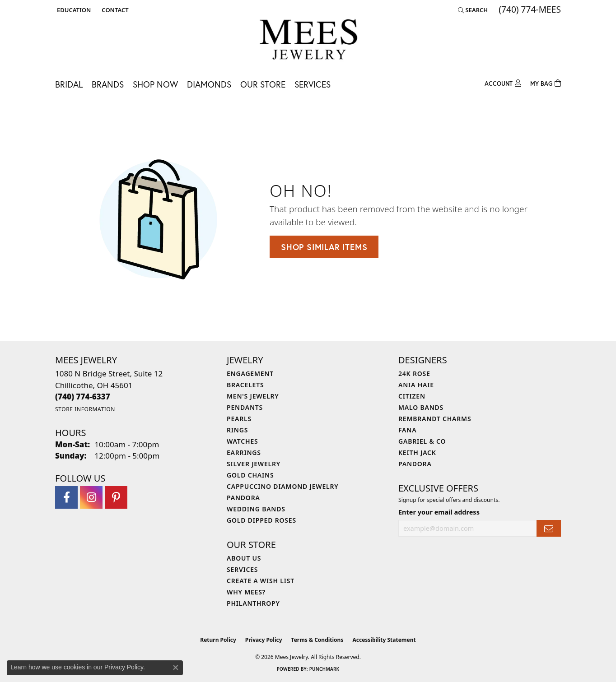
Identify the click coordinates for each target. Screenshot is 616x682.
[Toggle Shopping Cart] (546, 82)
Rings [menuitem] (237, 430)
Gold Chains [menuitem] (250, 475)
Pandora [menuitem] (243, 498)
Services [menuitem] (242, 569)
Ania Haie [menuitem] (416, 385)
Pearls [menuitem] (239, 419)
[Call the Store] (83, 397)
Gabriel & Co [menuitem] (422, 441)
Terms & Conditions (317, 640)
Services (313, 84)
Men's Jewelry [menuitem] (253, 396)
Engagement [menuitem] (250, 373)
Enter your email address (439, 512)
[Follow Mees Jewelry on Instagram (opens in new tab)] (91, 497)
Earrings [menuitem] (244, 452)
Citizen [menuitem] (412, 396)
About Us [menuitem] (244, 558)
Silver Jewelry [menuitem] (254, 464)
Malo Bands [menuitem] (421, 407)
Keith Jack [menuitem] (417, 452)
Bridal (69, 84)
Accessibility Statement (384, 640)
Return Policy (218, 640)
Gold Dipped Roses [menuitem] (261, 520)
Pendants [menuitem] (245, 407)
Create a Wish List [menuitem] (261, 581)
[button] (73, 10)
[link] (114, 10)
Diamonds (209, 84)
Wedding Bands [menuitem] (256, 509)
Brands (108, 84)
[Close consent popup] (176, 668)
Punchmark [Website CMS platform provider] (324, 669)
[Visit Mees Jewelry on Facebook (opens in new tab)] (66, 497)
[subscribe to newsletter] (549, 528)
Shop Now (155, 84)
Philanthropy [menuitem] (253, 603)
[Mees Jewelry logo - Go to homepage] (308, 41)
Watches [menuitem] (243, 441)
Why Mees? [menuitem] (246, 592)
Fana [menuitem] (407, 430)
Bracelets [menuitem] (245, 385)
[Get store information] (85, 409)
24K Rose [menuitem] (414, 373)
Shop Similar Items (324, 247)
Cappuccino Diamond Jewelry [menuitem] (283, 486)
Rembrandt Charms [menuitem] (435, 419)
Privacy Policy (264, 640)
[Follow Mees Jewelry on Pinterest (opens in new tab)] (116, 497)
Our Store (263, 84)
